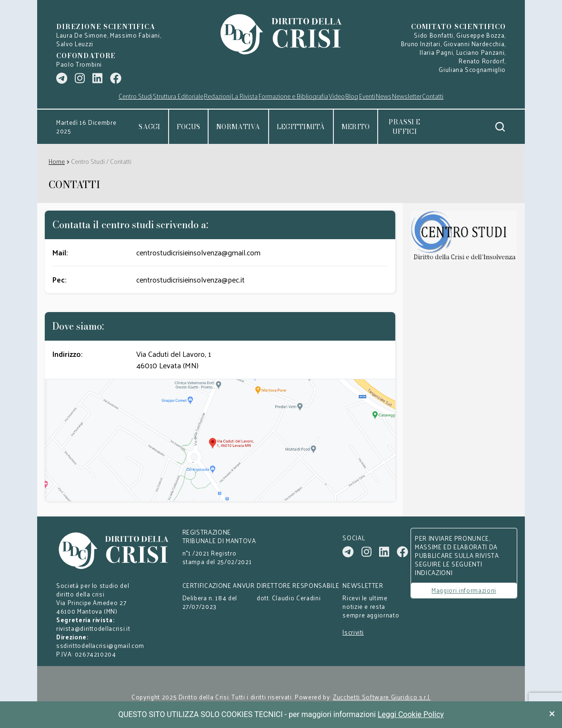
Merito (356, 127)
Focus (188, 127)
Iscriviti (353, 632)
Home (57, 161)
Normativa (238, 127)
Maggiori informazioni (464, 590)
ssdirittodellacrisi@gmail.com (100, 645)
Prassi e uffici (404, 127)
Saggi (149, 127)
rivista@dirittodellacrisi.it (93, 628)
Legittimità (301, 127)
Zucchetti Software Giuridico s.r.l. (382, 697)
